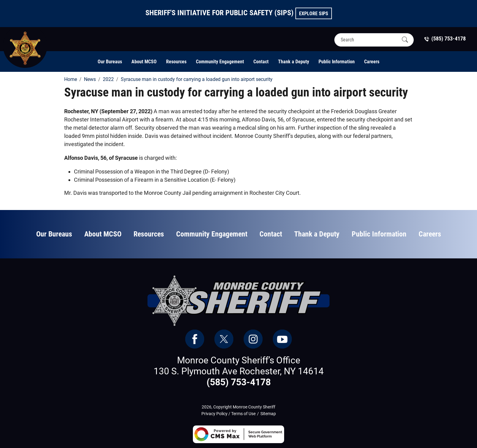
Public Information (337, 62)
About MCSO (144, 62)
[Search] (369, 40)
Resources (176, 62)
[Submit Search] (405, 40)
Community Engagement (220, 62)
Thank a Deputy (294, 62)
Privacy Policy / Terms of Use (228, 414)
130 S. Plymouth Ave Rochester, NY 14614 (239, 371)
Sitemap (268, 414)
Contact (261, 62)
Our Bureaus (110, 62)
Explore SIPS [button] (314, 14)
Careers (372, 62)
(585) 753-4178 (239, 382)
